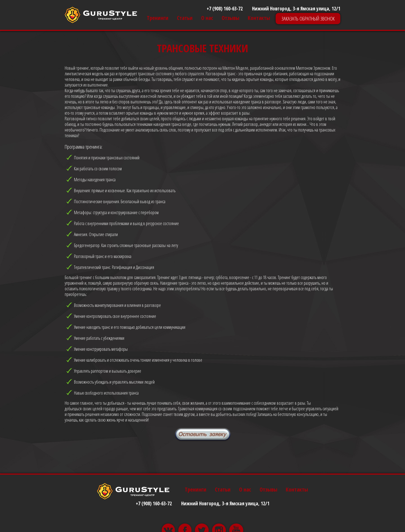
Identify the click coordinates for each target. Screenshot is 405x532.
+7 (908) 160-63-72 (225, 9)
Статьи (185, 18)
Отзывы (230, 18)
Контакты (259, 18)
